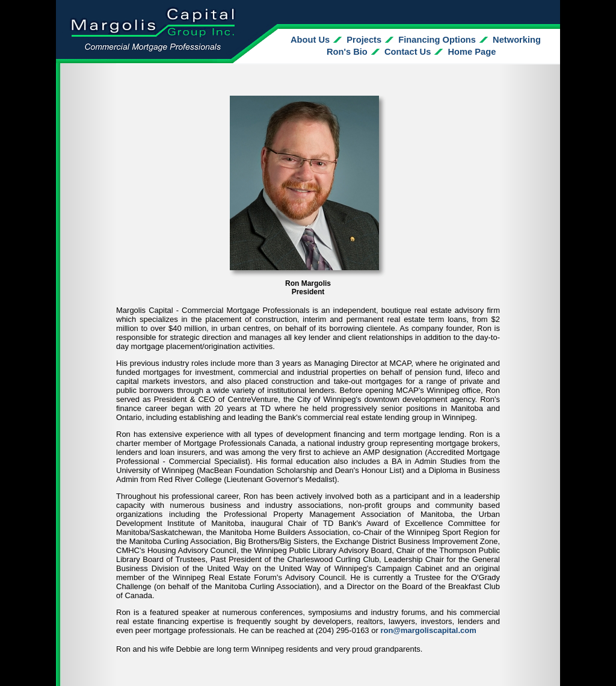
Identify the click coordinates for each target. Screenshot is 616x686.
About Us (310, 40)
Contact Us (408, 52)
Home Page (472, 52)
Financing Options (437, 40)
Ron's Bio (347, 52)
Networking (517, 40)
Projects (364, 40)
